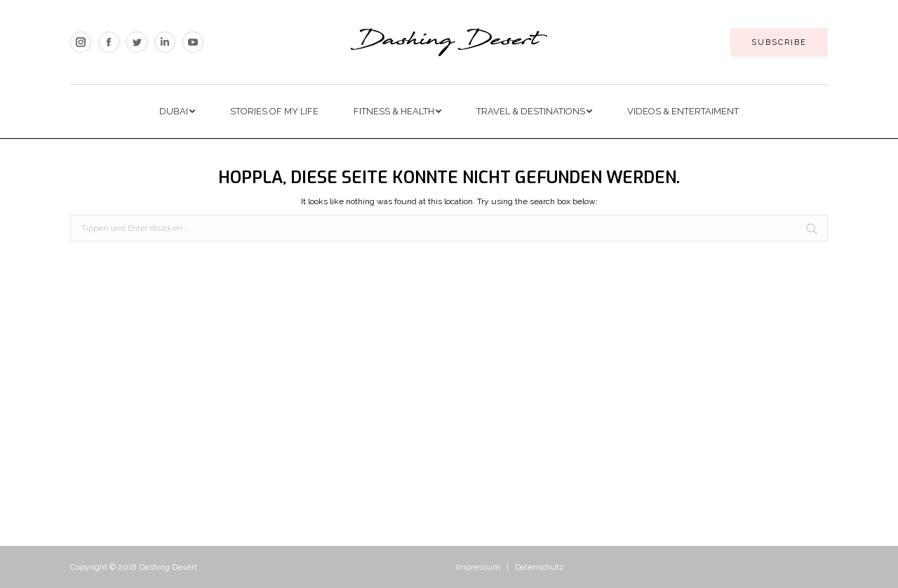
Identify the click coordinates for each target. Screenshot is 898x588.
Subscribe (779, 42)
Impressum (478, 567)
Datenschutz (540, 567)
